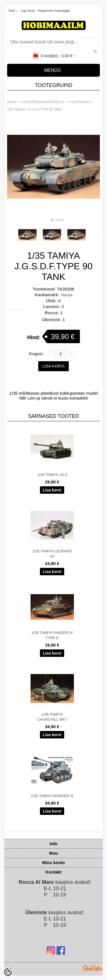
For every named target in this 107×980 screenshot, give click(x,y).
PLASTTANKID (79, 102)
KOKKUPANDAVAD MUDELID (43, 102)
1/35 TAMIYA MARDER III (52, 796)
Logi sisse (28, 11)
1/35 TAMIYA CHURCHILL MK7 (52, 717)
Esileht (12, 102)
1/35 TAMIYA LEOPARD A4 (52, 554)
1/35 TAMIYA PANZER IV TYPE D (52, 635)
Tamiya (66, 295)
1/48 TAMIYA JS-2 (52, 475)
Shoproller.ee (93, 968)
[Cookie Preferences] (8, 972)
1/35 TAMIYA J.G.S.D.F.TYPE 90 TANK (35, 109)
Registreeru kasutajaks (54, 11)
